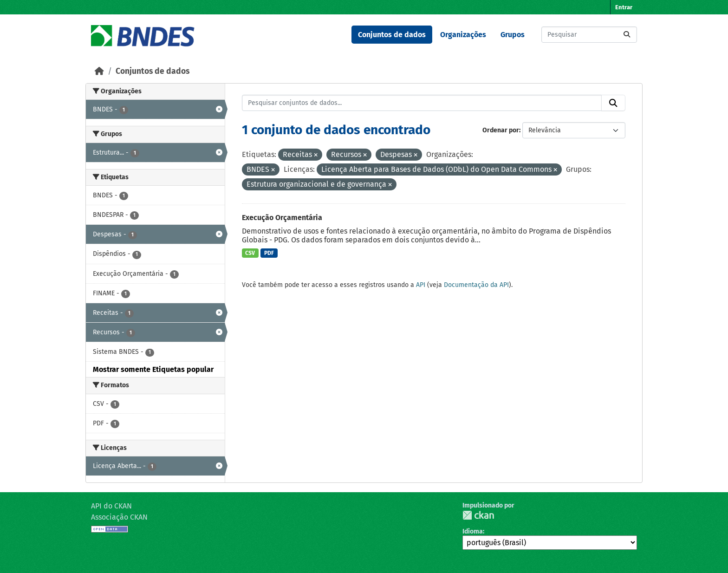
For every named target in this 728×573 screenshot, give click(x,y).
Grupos (513, 35)
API (421, 285)
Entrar (624, 7)
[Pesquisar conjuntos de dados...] (589, 35)
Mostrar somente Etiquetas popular (153, 369)
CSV (250, 253)
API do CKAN (111, 506)
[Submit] (627, 35)
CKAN (478, 515)
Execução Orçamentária (282, 218)
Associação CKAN (119, 517)
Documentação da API (476, 285)
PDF (269, 253)
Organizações (463, 35)
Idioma (473, 531)
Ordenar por (501, 130)
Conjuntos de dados (392, 35)
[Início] (99, 71)
